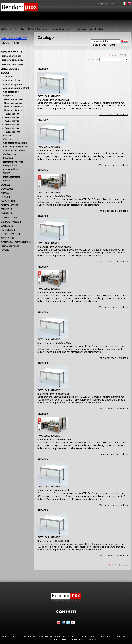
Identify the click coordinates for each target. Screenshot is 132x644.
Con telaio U (9, 135)
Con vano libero (11, 169)
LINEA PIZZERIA (10, 246)
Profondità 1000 (12, 132)
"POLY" (7, 173)
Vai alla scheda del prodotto (114, 114)
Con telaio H (9, 139)
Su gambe (42, 29)
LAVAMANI (7, 189)
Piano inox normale (13, 99)
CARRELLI (6, 213)
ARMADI (5, 193)
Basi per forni (10, 166)
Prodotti (55, 17)
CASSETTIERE (8, 201)
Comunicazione (96, 17)
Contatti (127, 16)
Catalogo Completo (14, 38)
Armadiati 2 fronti (12, 80)
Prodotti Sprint (12, 43)
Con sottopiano (11, 92)
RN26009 (43, 170)
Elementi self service (13, 162)
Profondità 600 (12, 117)
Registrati (103, 3)
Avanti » (123, 55)
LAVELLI (5, 185)
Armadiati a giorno (13, 84)
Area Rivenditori (74, 17)
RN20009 (43, 216)
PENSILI (5, 197)
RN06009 (43, 510)
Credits (92, 639)
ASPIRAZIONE (9, 217)
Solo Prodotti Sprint (105, 45)
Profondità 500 (12, 114)
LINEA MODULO (10, 69)
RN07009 (43, 120)
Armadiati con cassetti (14, 150)
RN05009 (43, 363)
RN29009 (43, 267)
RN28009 (43, 414)
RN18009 (43, 312)
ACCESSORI (7, 238)
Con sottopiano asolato (15, 143)
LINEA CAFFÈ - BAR (12, 60)
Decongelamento (12, 177)
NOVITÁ (5, 250)
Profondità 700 (12, 121)
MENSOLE (6, 209)
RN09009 (43, 459)
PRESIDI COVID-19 (11, 52)
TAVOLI (31, 29)
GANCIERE (7, 226)
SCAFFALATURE (9, 205)
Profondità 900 (79, 29)
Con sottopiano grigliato (15, 147)
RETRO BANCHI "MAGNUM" (17, 242)
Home (28, 16)
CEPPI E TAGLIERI (11, 222)
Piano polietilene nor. (14, 107)
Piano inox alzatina (13, 103)
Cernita (7, 181)
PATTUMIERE (8, 230)
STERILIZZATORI (10, 234)
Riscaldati (8, 158)
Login (114, 3)
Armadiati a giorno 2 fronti (16, 88)
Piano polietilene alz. (60, 29)
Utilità (113, 17)
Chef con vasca (11, 154)
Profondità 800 (12, 125)
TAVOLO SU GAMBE (49, 96)
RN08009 (43, 69)
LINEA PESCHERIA (11, 56)
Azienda (41, 17)
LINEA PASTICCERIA (12, 65)
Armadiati (8, 77)
